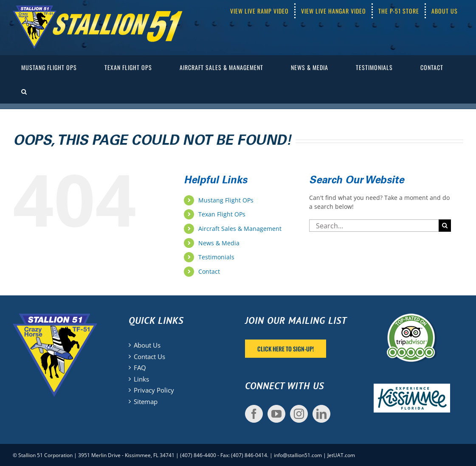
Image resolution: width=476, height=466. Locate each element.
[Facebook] (254, 414)
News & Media (219, 243)
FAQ (140, 368)
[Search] (445, 226)
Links (141, 379)
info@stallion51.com (298, 455)
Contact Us (149, 357)
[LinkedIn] (321, 414)
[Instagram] (299, 414)
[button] (24, 91)
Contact (209, 271)
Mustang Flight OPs (226, 200)
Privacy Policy (154, 390)
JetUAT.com (341, 455)
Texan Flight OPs (222, 214)
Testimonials (216, 257)
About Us (147, 345)
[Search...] (374, 226)
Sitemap (146, 401)
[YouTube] (276, 414)
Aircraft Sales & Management (240, 229)
